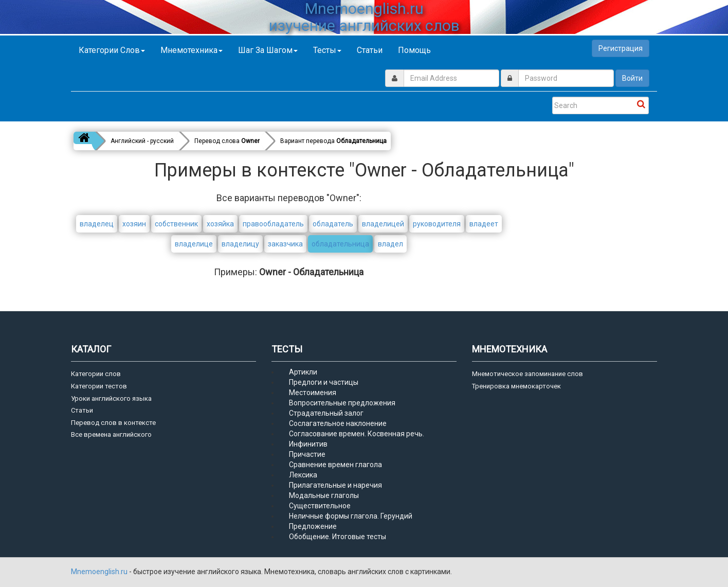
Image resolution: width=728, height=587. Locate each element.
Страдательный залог (326, 413)
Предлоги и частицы (324, 382)
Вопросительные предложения (342, 403)
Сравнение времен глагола (335, 465)
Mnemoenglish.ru (100, 572)
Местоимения (313, 393)
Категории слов (112, 50)
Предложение (313, 526)
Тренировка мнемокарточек (516, 386)
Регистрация (621, 48)
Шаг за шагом (268, 50)
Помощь (414, 50)
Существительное (320, 506)
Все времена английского (111, 434)
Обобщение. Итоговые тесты (338, 537)
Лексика (303, 475)
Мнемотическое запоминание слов (527, 374)
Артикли (303, 372)
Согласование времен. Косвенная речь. (357, 434)
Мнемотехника (192, 50)
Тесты (327, 50)
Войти (632, 78)
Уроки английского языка (111, 398)
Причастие (307, 454)
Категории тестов (99, 386)
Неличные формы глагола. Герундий (351, 516)
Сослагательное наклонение (338, 423)
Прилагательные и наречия (335, 485)
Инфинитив (308, 444)
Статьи (370, 50)
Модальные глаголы (324, 495)
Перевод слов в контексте (113, 423)
